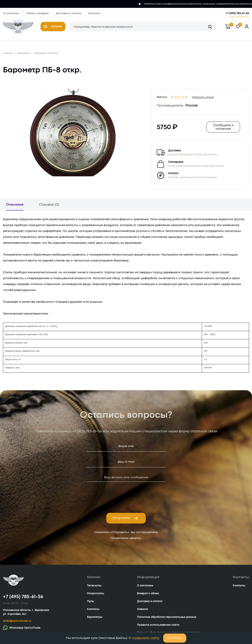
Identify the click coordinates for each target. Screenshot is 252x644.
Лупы (91, 601)
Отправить (125, 518)
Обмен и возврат (38, 13)
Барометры (95, 617)
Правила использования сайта (158, 625)
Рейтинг (162, 96)
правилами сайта (146, 638)
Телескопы (94, 586)
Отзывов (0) (49, 205)
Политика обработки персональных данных (167, 617)
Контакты (94, 13)
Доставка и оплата (69, 13)
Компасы (93, 609)
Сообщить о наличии (223, 127)
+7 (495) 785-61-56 (237, 13)
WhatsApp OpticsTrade (22, 628)
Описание (15, 205)
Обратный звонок (239, 17)
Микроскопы (96, 593)
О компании (11, 13)
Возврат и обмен (148, 593)
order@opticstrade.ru (17, 621)
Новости (143, 609)
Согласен (175, 638)
